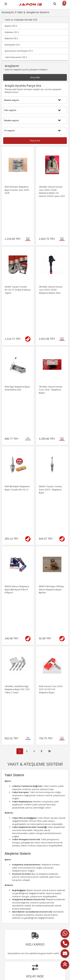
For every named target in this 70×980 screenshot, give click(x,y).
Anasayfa (8, 12)
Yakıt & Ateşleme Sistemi (33, 12)
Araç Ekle (35, 77)
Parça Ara (35, 141)
